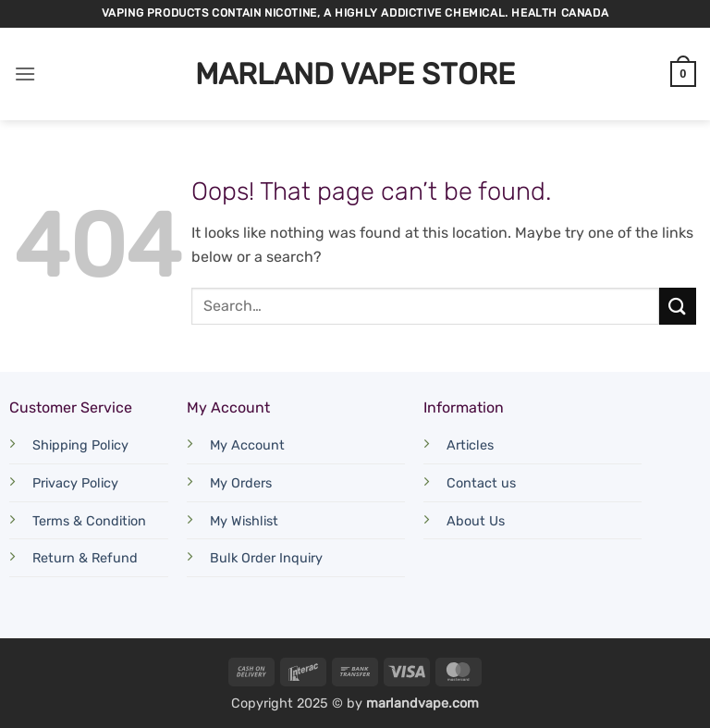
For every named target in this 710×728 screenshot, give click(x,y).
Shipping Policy (80, 445)
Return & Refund (85, 558)
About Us (476, 521)
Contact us (481, 483)
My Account (247, 445)
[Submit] (678, 306)
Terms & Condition (89, 521)
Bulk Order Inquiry (266, 558)
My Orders (241, 483)
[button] (25, 74)
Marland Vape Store (355, 74)
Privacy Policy (75, 483)
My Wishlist (244, 521)
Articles (470, 445)
